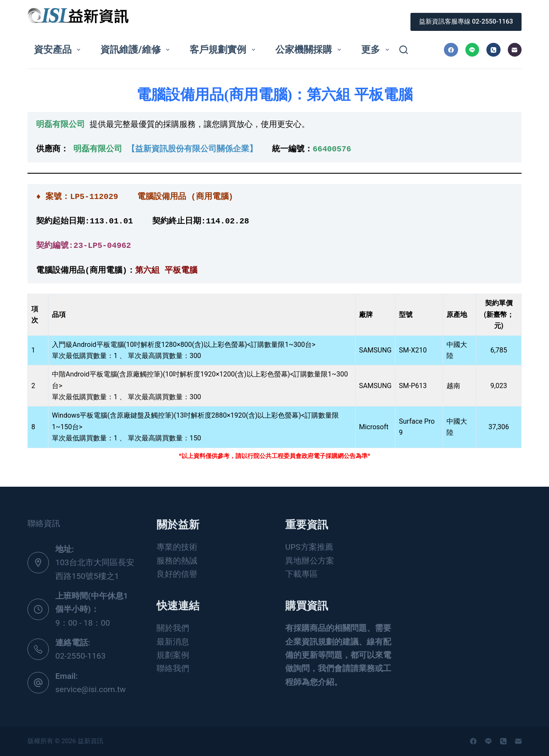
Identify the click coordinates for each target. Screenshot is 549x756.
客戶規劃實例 (224, 50)
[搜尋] (404, 50)
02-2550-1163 (80, 656)
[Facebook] (451, 50)
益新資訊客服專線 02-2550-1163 (466, 21)
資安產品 (59, 50)
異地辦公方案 (310, 561)
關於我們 (173, 628)
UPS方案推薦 (309, 547)
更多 (377, 50)
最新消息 (173, 642)
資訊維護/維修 (137, 50)
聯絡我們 (173, 668)
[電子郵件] (515, 50)
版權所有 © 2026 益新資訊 (66, 741)
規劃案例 (173, 655)
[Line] (472, 50)
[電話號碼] (493, 50)
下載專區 (302, 574)
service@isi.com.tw (90, 689)
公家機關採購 (310, 50)
